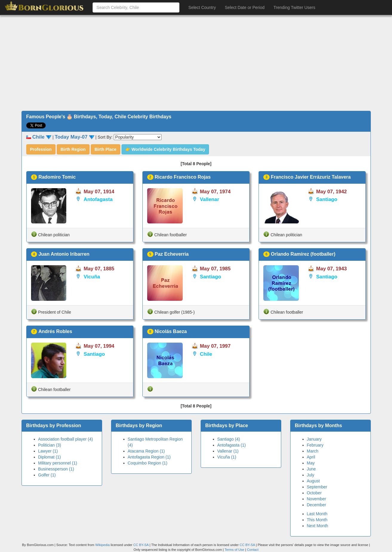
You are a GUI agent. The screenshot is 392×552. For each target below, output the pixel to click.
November (317, 499)
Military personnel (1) (58, 463)
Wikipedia (103, 545)
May (311, 463)
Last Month (317, 514)
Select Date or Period (245, 7)
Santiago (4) (229, 439)
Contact (253, 550)
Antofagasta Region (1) (149, 457)
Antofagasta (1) (232, 445)
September (317, 487)
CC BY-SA (141, 545)
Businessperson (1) (56, 469)
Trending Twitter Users (294, 7)
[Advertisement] (196, 63)
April (311, 457)
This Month (317, 520)
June (311, 469)
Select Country (202, 7)
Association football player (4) (66, 439)
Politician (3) (50, 445)
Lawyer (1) (48, 451)
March (313, 451)
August (313, 481)
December (317, 505)
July (311, 475)
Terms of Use (235, 550)
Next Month (318, 526)
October (314, 493)
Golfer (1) (47, 475)
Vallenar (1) (228, 451)
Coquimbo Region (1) (148, 463)
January (314, 439)
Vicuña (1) (227, 457)
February (315, 445)
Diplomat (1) (50, 457)
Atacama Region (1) (146, 451)
